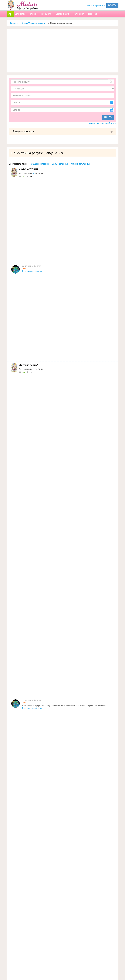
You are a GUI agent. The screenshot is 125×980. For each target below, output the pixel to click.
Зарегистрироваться (95, 5)
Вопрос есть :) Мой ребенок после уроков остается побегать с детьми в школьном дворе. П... (62, 324)
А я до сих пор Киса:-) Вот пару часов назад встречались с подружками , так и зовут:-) (59, 544)
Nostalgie (39, 173)
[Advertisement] (62, 51)
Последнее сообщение (32, 187)
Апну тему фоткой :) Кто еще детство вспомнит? (43, 297)
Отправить (94, 970)
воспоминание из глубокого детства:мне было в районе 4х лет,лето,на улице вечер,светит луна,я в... (66, 489)
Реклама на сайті (59, 888)
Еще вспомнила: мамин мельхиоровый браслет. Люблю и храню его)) (52, 407)
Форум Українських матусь (34, 23)
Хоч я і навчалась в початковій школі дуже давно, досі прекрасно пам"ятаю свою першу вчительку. (65, 740)
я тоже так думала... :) (32, 794)
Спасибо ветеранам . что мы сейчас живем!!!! (42, 712)
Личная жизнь (25, 173)
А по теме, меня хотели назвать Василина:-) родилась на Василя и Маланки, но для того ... (61, 434)
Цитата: (25, 516)
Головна (14, 23)
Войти (112, 5)
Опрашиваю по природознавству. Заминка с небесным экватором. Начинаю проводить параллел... (65, 215)
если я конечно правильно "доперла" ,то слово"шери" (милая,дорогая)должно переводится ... (62, 849)
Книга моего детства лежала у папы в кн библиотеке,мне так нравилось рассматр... (58, 352)
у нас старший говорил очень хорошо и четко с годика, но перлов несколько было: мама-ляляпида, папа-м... (69, 630)
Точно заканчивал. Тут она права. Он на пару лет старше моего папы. (52, 822)
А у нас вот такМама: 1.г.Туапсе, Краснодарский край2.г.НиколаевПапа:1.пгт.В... (57, 685)
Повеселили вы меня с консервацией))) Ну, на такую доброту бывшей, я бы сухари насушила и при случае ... (69, 767)
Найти (108, 117)
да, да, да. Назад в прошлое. (35, 657)
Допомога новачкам (61, 894)
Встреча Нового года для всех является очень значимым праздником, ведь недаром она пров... (64, 242)
